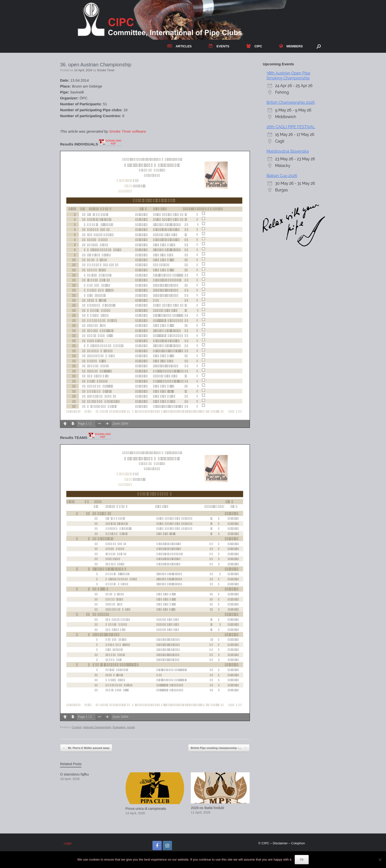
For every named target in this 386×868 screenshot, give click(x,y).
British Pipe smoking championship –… (219, 748)
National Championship (97, 727)
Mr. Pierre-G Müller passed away (86, 748)
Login (68, 843)
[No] (380, 860)
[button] (319, 46)
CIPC (254, 46)
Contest (77, 727)
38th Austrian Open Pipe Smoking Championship (288, 76)
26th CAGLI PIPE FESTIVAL (291, 127)
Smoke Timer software (128, 131)
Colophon (298, 843)
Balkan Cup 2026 (282, 176)
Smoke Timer (106, 70)
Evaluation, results (124, 727)
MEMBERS (291, 46)
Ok (302, 860)
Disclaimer (280, 843)
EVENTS (219, 46)
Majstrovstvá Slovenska (288, 151)
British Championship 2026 (290, 102)
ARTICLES (179, 46)
